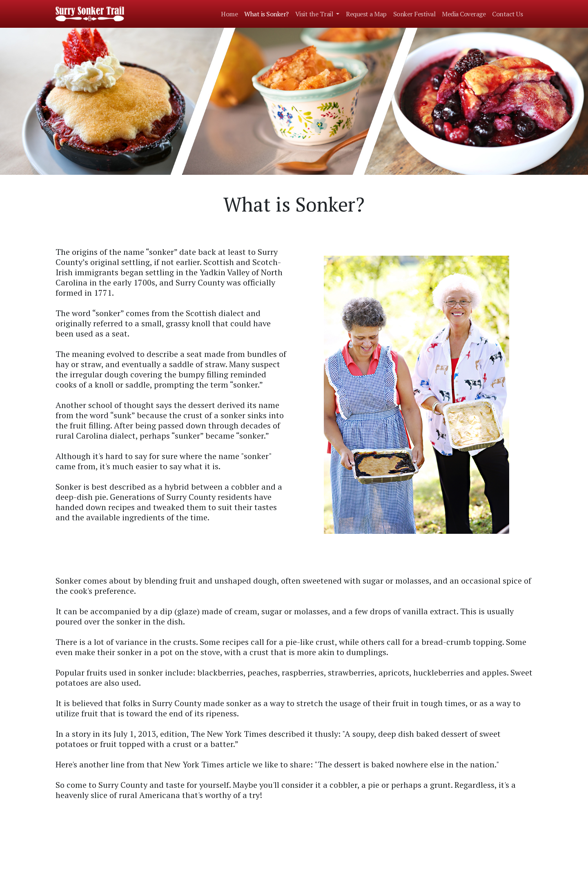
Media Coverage (464, 14)
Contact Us (507, 14)
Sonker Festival (414, 14)
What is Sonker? (266, 14)
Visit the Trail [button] (315, 14)
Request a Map (366, 14)
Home (229, 14)
